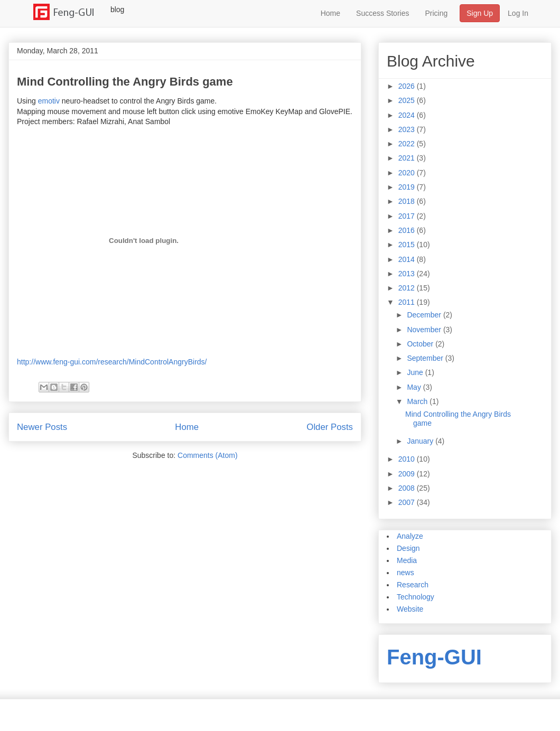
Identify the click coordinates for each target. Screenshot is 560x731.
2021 (408, 158)
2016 (408, 230)
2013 (408, 274)
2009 (408, 474)
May (415, 387)
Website (410, 609)
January (421, 441)
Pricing (436, 13)
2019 (408, 187)
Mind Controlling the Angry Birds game (125, 82)
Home (330, 13)
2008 (408, 488)
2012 (408, 288)
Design (408, 548)
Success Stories (382, 13)
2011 (408, 302)
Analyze (410, 536)
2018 (408, 201)
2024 (408, 115)
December (425, 315)
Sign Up (480, 13)
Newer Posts (42, 427)
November (425, 330)
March (418, 401)
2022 (408, 144)
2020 (408, 173)
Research (413, 585)
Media (407, 560)
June (416, 372)
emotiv (49, 101)
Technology (416, 597)
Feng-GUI (434, 657)
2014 (408, 259)
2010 (408, 459)
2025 (408, 100)
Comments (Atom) (208, 455)
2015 (408, 245)
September (426, 358)
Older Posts (330, 427)
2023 (408, 129)
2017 (408, 216)
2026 (408, 86)
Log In (518, 13)
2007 (408, 502)
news (405, 573)
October (421, 344)
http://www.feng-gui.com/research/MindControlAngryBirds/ (112, 362)
